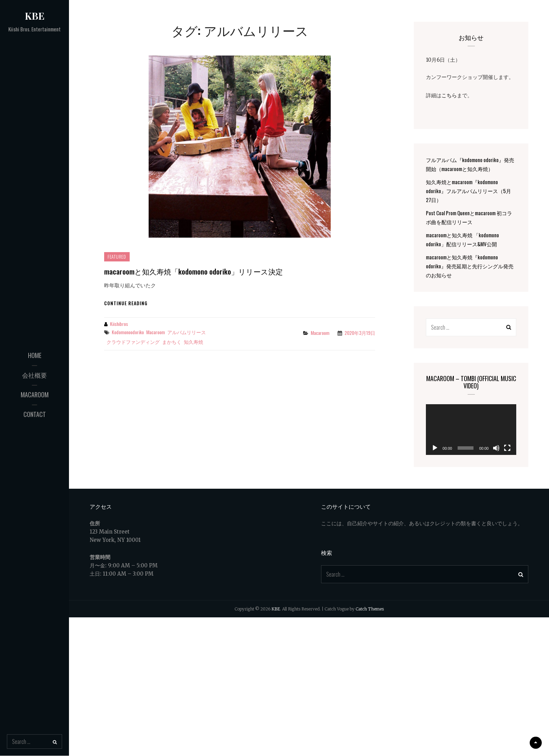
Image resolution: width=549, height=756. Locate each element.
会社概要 (34, 375)
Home (35, 355)
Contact (35, 414)
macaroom (35, 395)
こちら (449, 95)
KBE (35, 16)
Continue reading (126, 303)
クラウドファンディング (133, 342)
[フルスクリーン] (507, 448)
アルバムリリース (187, 332)
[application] (471, 430)
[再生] (435, 448)
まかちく (172, 342)
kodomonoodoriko (128, 332)
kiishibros (119, 324)
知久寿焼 (193, 342)
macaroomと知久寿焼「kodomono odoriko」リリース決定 (193, 271)
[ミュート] (496, 448)
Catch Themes (370, 609)
